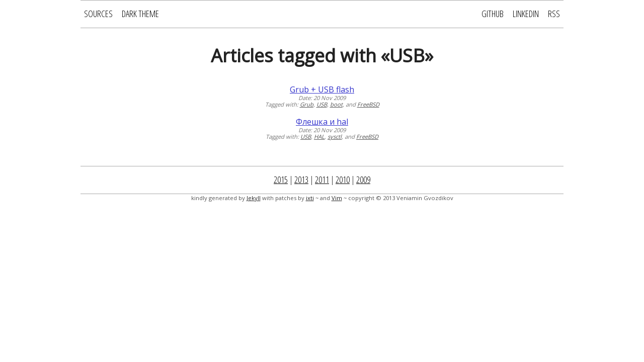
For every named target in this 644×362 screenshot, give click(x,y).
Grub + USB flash (322, 89)
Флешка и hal (322, 122)
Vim (337, 198)
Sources (98, 14)
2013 (301, 179)
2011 (322, 179)
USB (322, 104)
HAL (319, 137)
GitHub (493, 14)
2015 (281, 179)
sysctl (335, 137)
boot (336, 104)
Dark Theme (140, 14)
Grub (307, 104)
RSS (554, 14)
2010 (343, 179)
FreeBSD (368, 104)
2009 (363, 179)
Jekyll (254, 198)
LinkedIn (526, 14)
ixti (310, 198)
